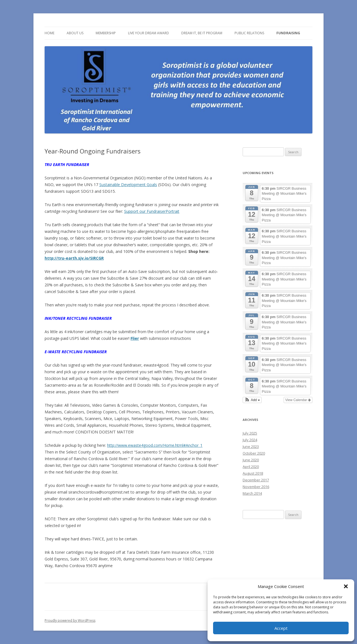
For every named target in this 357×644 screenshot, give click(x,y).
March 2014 (252, 493)
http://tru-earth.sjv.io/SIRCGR (74, 258)
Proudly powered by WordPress (70, 620)
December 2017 (256, 480)
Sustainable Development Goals (128, 185)
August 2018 (253, 473)
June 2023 (251, 447)
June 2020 (251, 460)
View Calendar (298, 400)
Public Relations (249, 33)
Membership (106, 33)
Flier (135, 338)
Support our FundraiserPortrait (152, 211)
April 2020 (251, 467)
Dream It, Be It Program (202, 33)
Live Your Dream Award (149, 33)
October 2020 (254, 453)
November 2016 (256, 487)
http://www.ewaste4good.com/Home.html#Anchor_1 (155, 445)
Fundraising (288, 33)
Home (50, 33)
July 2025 (250, 433)
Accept (281, 628)
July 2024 (250, 440)
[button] (346, 586)
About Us (75, 33)
